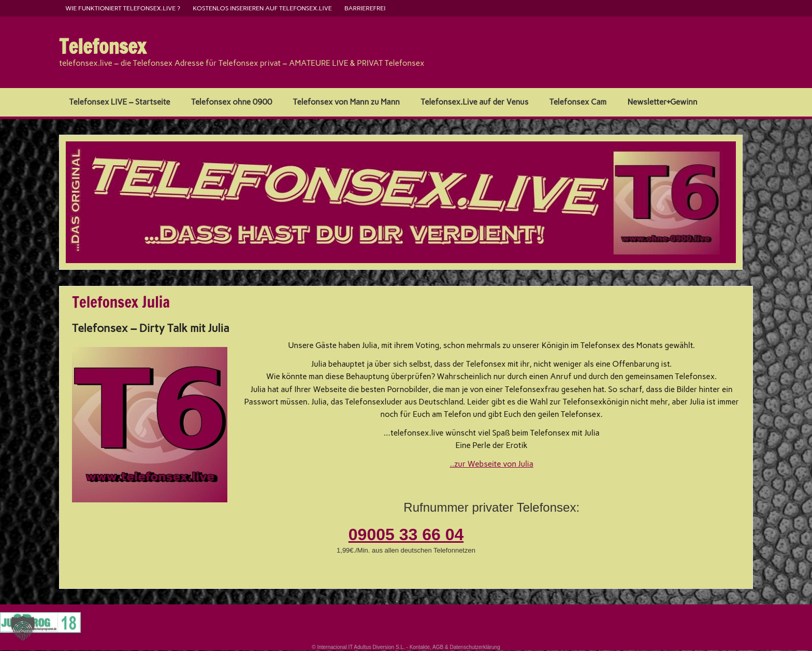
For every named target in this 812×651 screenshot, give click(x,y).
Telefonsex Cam (578, 102)
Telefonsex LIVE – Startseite (120, 102)
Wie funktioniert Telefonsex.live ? (123, 8)
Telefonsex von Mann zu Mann (346, 102)
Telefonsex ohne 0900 (231, 102)
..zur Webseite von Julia (492, 464)
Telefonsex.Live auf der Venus (474, 102)
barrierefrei (365, 8)
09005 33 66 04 (406, 534)
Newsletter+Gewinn (663, 102)
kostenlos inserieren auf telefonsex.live (262, 8)
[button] (23, 628)
